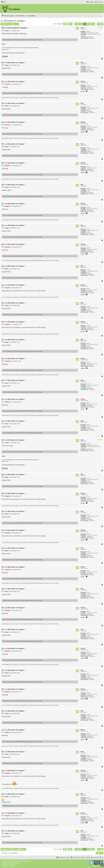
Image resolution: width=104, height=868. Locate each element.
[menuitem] (3, 2)
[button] (65, 24)
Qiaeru (19, 863)
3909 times (90, 88)
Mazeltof (13, 864)
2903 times (92, 38)
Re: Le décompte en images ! (15, 28)
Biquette (83, 81)
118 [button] (80, 24)
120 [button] (89, 24)
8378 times (90, 70)
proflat (6, 864)
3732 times (92, 72)
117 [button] (76, 24)
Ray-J (82, 63)
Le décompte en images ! (13, 21)
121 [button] (93, 24)
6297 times (90, 37)
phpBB (10, 861)
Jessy (82, 28)
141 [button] (99, 24)
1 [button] (71, 24)
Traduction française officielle (8, 863)
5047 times (92, 89)
